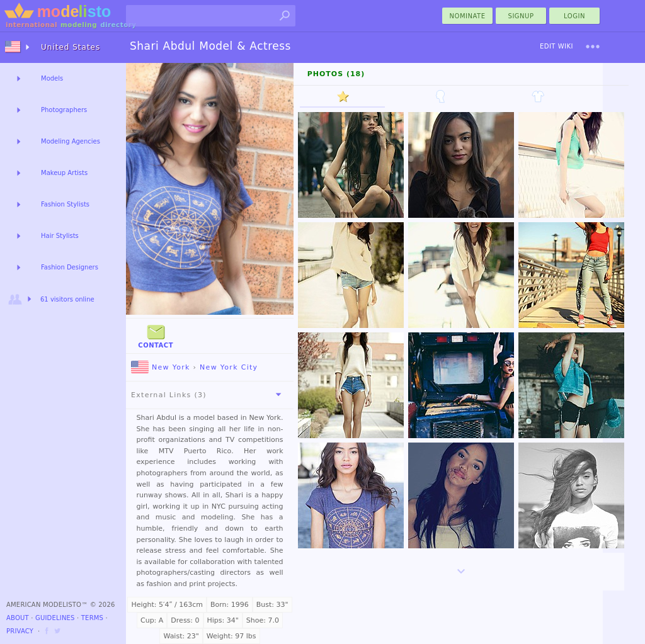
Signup (521, 16)
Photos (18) (336, 74)
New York (161, 367)
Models (52, 78)
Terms (92, 618)
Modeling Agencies (71, 141)
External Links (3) (208, 395)
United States (71, 47)
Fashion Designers (70, 267)
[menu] (593, 47)
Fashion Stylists (65, 204)
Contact (156, 335)
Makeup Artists (64, 173)
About (18, 618)
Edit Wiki (557, 46)
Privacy (20, 631)
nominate (468, 16)
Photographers (64, 110)
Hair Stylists (60, 236)
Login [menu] (574, 16)
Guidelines (55, 618)
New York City (229, 367)
